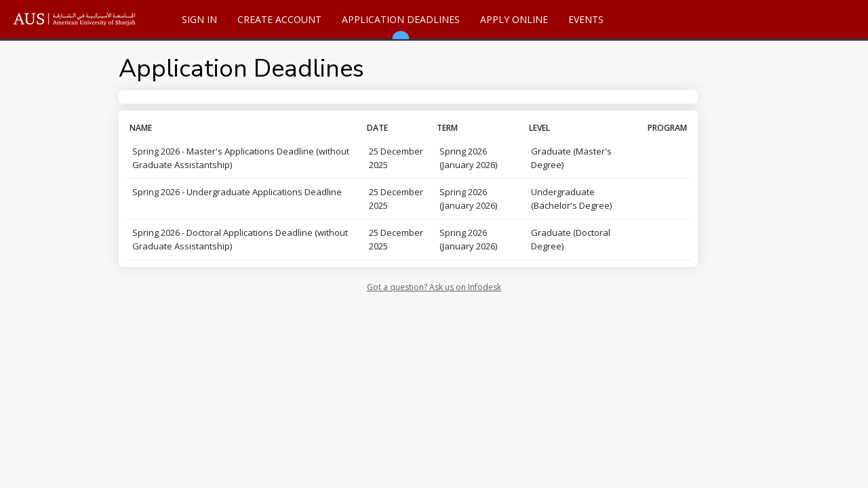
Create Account (279, 19)
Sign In (199, 19)
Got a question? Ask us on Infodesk (434, 287)
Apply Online (514, 19)
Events (586, 19)
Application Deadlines (401, 25)
